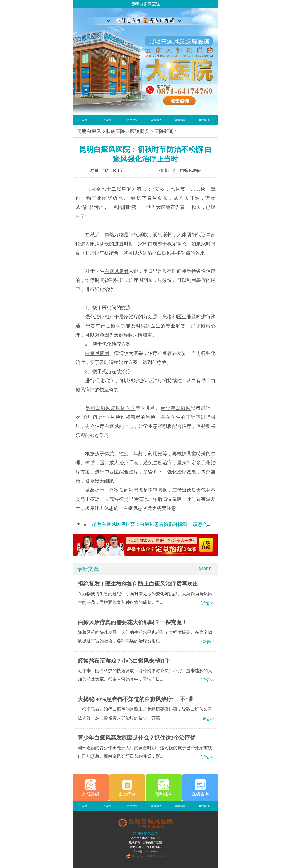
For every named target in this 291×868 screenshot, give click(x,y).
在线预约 (156, 120)
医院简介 (108, 120)
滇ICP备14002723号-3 (146, 852)
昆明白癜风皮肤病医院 (101, 131)
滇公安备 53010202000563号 (148, 856)
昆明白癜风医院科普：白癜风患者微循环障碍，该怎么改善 (154, 524)
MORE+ (206, 569)
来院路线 (204, 120)
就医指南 (180, 120)
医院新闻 (164, 131)
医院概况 (140, 131)
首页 (84, 120)
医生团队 (132, 120)
